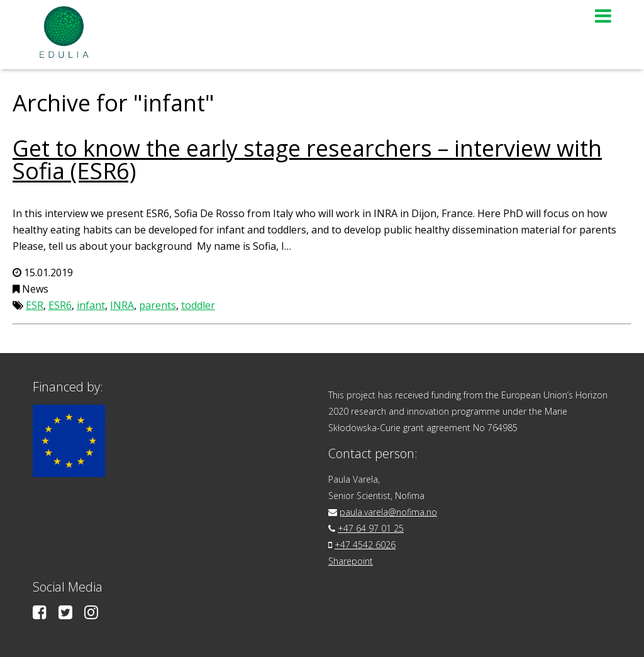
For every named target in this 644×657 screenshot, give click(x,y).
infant (91, 305)
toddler (198, 305)
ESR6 (60, 305)
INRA (122, 305)
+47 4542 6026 (365, 545)
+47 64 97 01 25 (371, 528)
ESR (35, 305)
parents (158, 305)
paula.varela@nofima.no (388, 512)
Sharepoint (351, 561)
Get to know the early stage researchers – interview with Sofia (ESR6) (307, 160)
